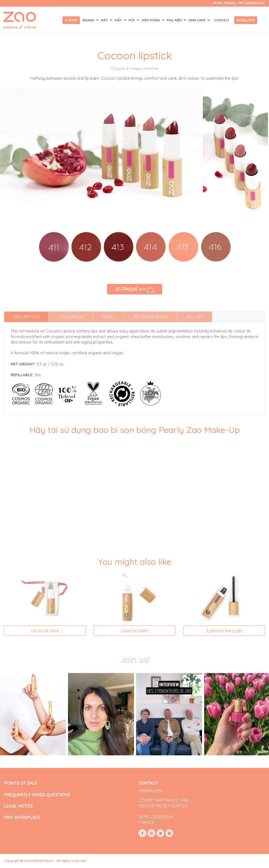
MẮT (119, 20)
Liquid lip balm (134, 631)
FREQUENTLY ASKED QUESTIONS (37, 795)
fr (215, 3)
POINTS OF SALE (21, 783)
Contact (222, 20)
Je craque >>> (134, 289)
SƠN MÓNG (151, 20)
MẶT (105, 20)
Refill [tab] (109, 317)
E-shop (71, 20)
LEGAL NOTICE (18, 806)
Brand (89, 20)
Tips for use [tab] (71, 317)
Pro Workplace (252, 3)
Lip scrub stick (45, 631)
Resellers (246, 20)
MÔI (132, 20)
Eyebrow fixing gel (224, 631)
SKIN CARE (198, 20)
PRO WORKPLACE (22, 817)
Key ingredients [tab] (151, 317)
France (230, 3)
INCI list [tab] (195, 317)
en (219, 3)
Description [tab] (26, 317)
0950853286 (150, 791)
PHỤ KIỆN (175, 20)
